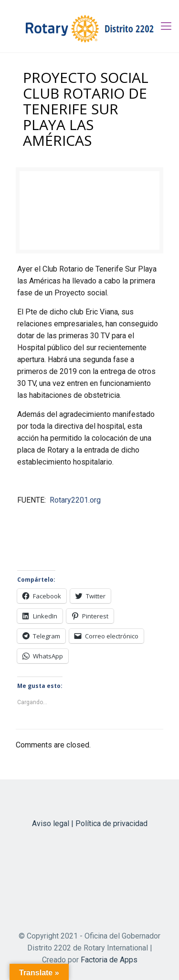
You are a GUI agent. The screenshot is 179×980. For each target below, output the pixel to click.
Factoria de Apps (109, 960)
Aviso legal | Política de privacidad (90, 823)
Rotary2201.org (75, 500)
